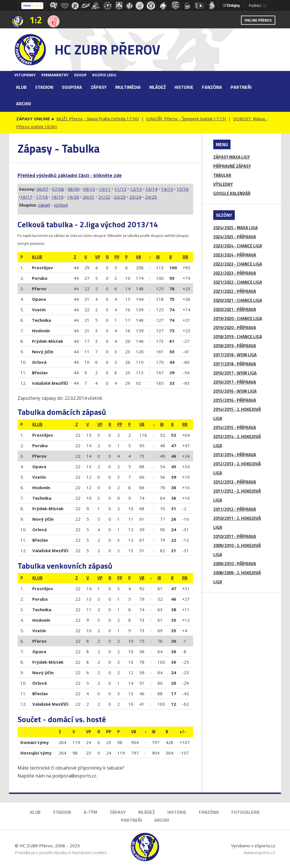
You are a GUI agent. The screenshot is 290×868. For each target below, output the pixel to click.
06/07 (42, 189)
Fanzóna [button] (212, 87)
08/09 (74, 189)
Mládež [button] (158, 87)
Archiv (24, 104)
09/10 (89, 189)
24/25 (151, 197)
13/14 (152, 189)
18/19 (57, 197)
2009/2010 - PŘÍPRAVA (235, 564)
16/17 (26, 197)
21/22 (104, 197)
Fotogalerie (246, 812)
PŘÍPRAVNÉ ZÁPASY (232, 166)
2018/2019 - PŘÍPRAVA (235, 346)
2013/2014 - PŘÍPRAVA (235, 455)
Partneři (241, 87)
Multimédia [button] (128, 87)
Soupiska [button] (72, 87)
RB (185, 257)
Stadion (62, 812)
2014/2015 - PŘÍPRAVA (235, 427)
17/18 (42, 197)
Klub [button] (21, 87)
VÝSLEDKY (223, 184)
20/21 (89, 197)
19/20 (73, 197)
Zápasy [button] (99, 87)
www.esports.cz (259, 852)
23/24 (135, 197)
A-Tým (90, 812)
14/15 (167, 189)
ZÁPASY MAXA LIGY (232, 157)
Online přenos (258, 20)
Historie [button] (184, 87)
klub (37, 257)
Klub (35, 812)
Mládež (147, 812)
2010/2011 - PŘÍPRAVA (235, 536)
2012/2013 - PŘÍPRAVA (235, 482)
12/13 (136, 189)
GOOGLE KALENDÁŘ (232, 193)
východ (61, 205)
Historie (177, 812)
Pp (117, 257)
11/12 (120, 189)
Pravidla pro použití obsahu (41, 852)
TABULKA (222, 175)
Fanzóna (209, 812)
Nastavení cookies (89, 852)
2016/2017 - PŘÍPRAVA (235, 382)
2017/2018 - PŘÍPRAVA (235, 364)
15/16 (183, 189)
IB (158, 257)
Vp (98, 257)
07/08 (58, 189)
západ (44, 205)
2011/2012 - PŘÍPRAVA (235, 509)
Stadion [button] (44, 87)
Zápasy (118, 812)
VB (138, 257)
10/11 (105, 189)
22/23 (120, 197)
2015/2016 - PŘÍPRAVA (235, 400)
